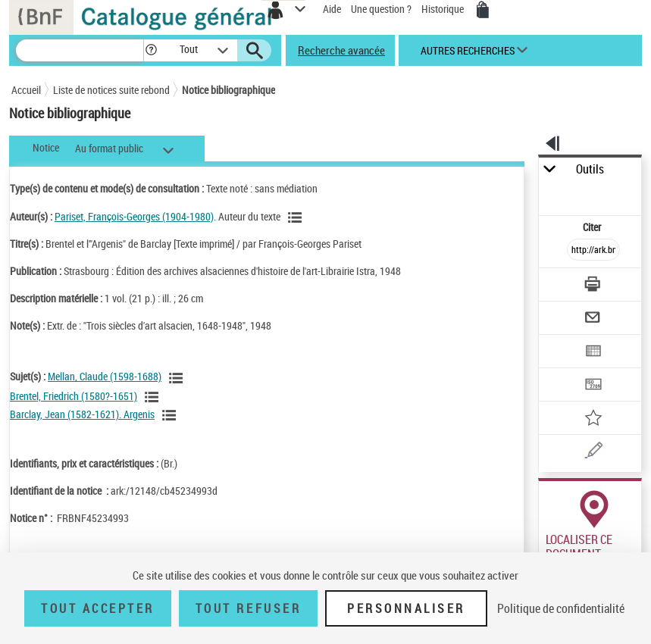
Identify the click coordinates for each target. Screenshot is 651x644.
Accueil (26, 90)
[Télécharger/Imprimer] (594, 286)
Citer (593, 227)
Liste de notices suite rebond (111, 90)
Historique (444, 9)
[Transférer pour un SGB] (594, 386)
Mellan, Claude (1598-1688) (105, 376)
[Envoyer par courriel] (594, 319)
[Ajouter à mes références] (594, 419)
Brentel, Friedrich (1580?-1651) (74, 396)
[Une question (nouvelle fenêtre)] (594, 453)
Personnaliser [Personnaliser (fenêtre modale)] (406, 608)
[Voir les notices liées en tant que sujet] (178, 378)
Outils (590, 169)
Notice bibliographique (228, 90)
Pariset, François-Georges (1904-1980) (134, 216)
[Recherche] (80, 50)
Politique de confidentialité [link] (561, 608)
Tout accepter (98, 608)
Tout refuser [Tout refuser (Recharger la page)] (248, 608)
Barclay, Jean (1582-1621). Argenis (82, 414)
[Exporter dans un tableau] (594, 353)
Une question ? (381, 9)
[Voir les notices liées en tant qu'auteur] (297, 217)
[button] (151, 50)
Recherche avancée (341, 50)
